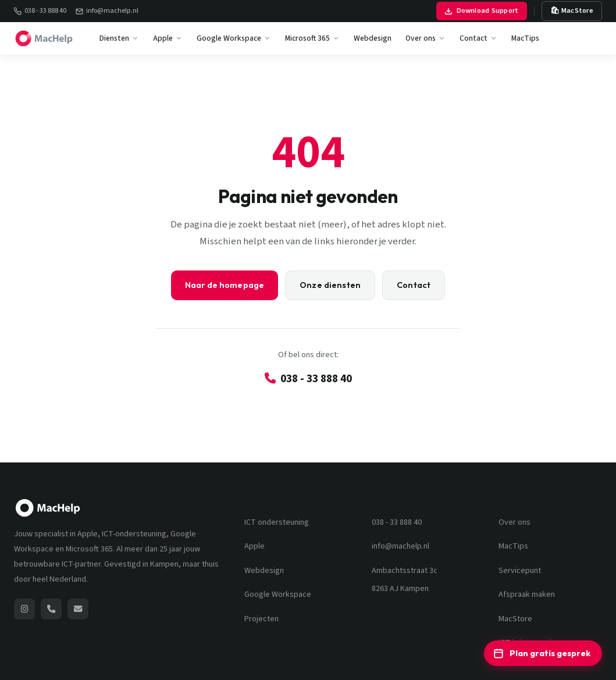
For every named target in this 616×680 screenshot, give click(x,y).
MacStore (515, 619)
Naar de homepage (225, 285)
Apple (168, 38)
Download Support (482, 10)
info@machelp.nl (107, 11)
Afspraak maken (527, 594)
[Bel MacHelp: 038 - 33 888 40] (51, 609)
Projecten (261, 619)
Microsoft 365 (312, 38)
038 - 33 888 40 (40, 11)
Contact (478, 38)
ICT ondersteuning (277, 522)
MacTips (525, 38)
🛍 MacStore (572, 10)
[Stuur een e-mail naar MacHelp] (78, 609)
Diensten (119, 38)
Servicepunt (520, 571)
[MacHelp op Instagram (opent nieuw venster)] (24, 609)
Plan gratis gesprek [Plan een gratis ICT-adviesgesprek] (542, 653)
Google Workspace (234, 38)
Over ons (425, 38)
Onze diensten (330, 285)
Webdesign (373, 38)
